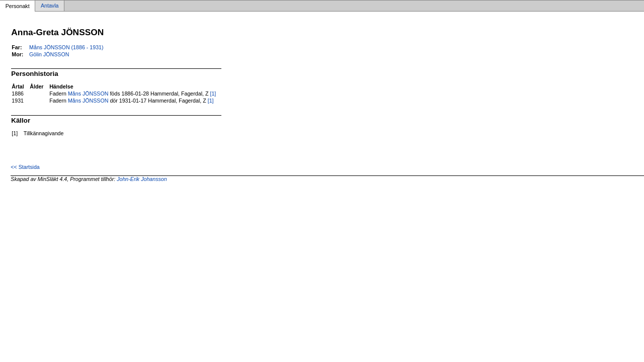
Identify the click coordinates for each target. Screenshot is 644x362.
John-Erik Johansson (142, 179)
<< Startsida (25, 167)
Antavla (50, 6)
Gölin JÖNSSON (49, 54)
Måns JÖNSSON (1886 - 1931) (66, 47)
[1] (213, 94)
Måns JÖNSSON (88, 94)
